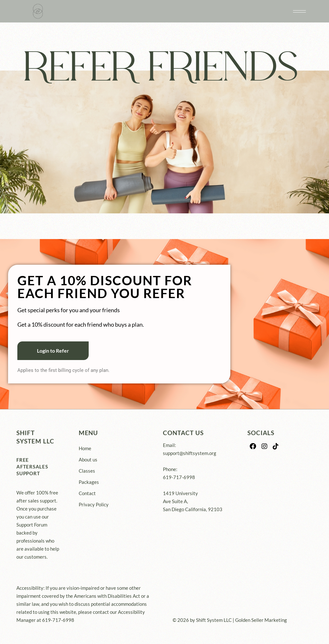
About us (88, 459)
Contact (87, 493)
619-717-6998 (179, 477)
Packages (89, 482)
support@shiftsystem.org (190, 453)
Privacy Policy (94, 504)
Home (85, 448)
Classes (87, 471)
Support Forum (32, 525)
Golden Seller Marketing (261, 620)
